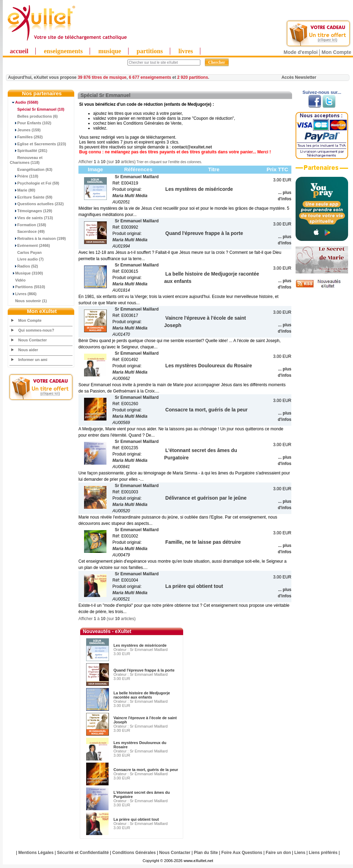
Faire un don (278, 853)
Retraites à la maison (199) (38, 238)
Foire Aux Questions (242, 853)
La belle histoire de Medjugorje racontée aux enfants (142, 695)
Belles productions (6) (34, 116)
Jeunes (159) (25, 130)
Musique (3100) (26, 273)
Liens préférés (323, 853)
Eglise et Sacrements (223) (38, 144)
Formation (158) (28, 225)
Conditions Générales (134, 853)
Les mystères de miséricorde (140, 645)
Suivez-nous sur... (322, 92)
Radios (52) (24, 266)
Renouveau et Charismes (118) (26, 160)
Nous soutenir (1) (28, 301)
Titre (214, 169)
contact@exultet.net (192, 147)
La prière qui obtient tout (136, 819)
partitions (150, 51)
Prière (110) (24, 176)
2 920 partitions (193, 77)
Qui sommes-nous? (36, 330)
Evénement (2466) (30, 245)
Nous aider (28, 350)
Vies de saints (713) (31, 218)
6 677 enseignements (150, 77)
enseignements (63, 51)
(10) (37, 109)
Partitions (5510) (27, 287)
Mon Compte (336, 52)
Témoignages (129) (31, 211)
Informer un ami (33, 360)
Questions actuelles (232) (37, 204)
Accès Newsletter (299, 77)
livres (186, 51)
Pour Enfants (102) (30, 123)
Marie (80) (23, 190)
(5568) (24, 102)
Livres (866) (23, 294)
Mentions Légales (36, 853)
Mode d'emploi (301, 52)
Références (138, 169)
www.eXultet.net (198, 861)
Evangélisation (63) (31, 169)
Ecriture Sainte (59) (31, 197)
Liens (300, 853)
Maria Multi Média (130, 196)
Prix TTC (277, 169)
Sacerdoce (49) (27, 231)
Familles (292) (26, 137)
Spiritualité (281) (29, 151)
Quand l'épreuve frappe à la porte (144, 670)
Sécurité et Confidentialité (83, 853)
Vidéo (18, 280)
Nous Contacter (33, 340)
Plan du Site (206, 853)
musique (110, 51)
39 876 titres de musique (102, 77)
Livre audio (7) (27, 259)
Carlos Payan (26, 252)
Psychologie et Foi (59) (34, 183)
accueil (19, 51)
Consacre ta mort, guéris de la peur (146, 770)
